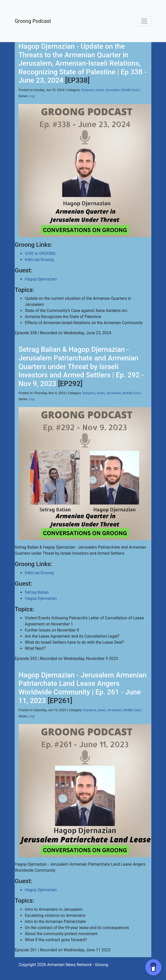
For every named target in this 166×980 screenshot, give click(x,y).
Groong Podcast (33, 21)
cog (32, 96)
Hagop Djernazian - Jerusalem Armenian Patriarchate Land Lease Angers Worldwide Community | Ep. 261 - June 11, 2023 (82, 688)
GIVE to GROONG (40, 253)
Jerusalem (112, 90)
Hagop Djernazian (41, 279)
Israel (99, 90)
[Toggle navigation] (144, 21)
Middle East (130, 90)
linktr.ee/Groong (39, 260)
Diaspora (88, 90)
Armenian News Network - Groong (78, 965)
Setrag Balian (37, 592)
